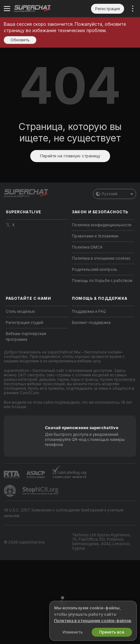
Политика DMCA (87, 247)
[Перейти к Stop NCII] (41, 491)
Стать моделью (20, 312)
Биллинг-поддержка (91, 323)
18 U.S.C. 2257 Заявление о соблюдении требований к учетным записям (64, 513)
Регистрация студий (24, 323)
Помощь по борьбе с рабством (102, 281)
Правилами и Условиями (95, 236)
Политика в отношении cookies (101, 258)
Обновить (20, 40)
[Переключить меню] (7, 9)
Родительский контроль (95, 270)
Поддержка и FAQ (89, 312)
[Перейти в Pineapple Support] (10, 491)
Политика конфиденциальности (102, 225)
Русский (115, 194)
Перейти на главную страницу (70, 156)
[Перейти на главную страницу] (42, 9)
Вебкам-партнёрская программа (26, 337)
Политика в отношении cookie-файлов (93, 621)
